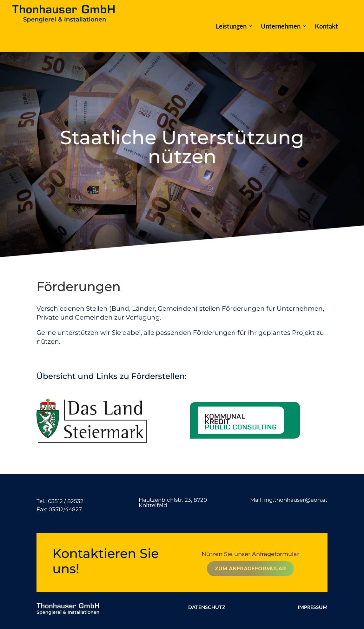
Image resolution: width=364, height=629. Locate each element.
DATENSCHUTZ (207, 607)
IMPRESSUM (313, 607)
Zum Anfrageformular (250, 569)
